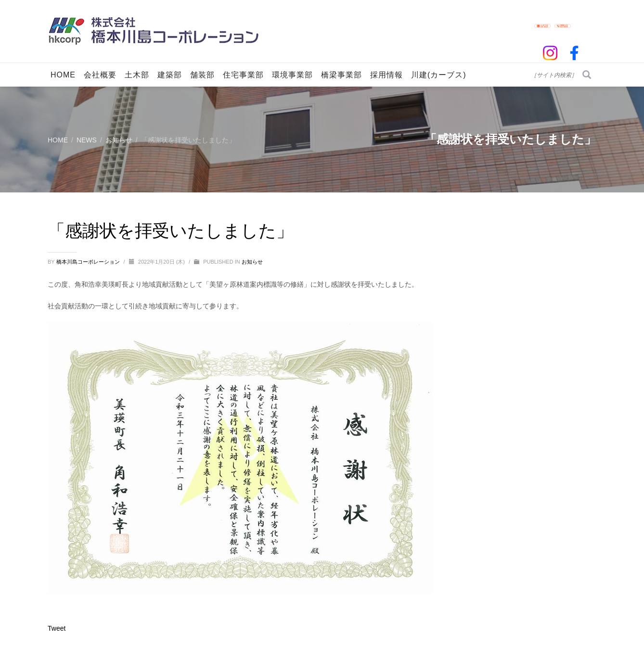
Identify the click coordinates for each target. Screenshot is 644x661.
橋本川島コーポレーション (89, 262)
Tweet (57, 628)
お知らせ (252, 262)
